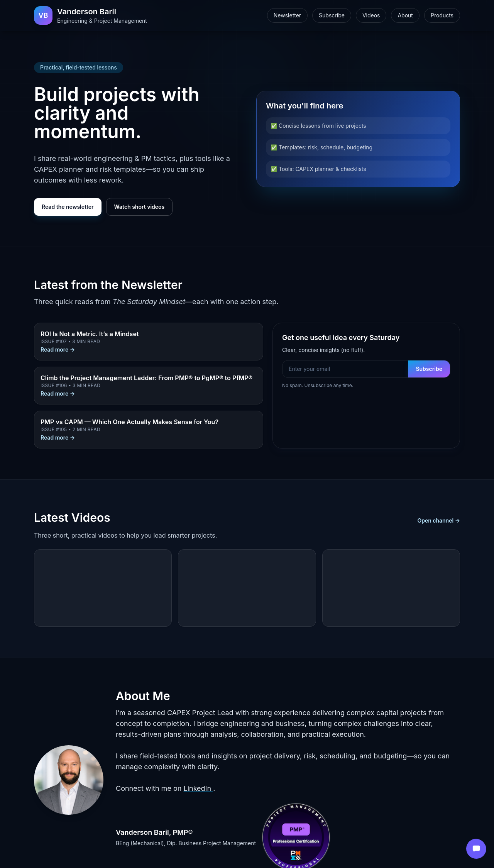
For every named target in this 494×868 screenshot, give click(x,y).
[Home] (91, 15)
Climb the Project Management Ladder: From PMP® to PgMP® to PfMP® (146, 378)
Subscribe (332, 15)
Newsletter (287, 15)
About (405, 15)
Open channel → (439, 520)
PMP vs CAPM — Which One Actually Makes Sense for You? (129, 422)
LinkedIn (198, 788)
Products (442, 15)
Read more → (58, 349)
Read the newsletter (68, 207)
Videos (371, 15)
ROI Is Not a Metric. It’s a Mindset (90, 334)
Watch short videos (140, 207)
